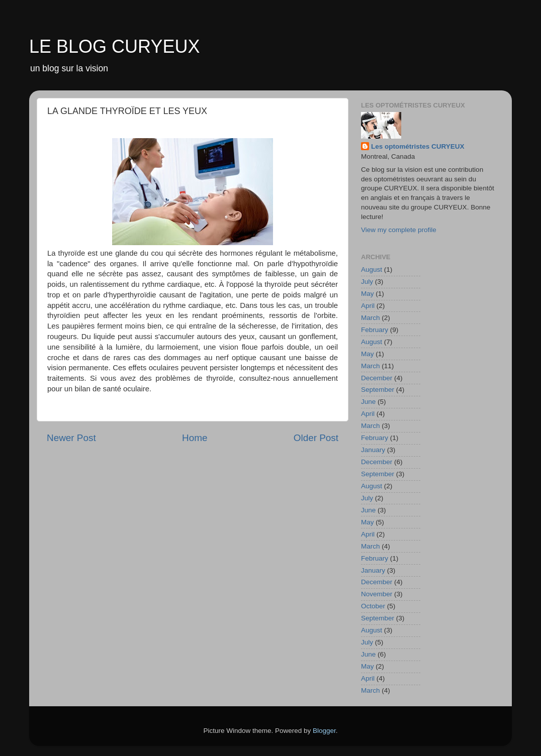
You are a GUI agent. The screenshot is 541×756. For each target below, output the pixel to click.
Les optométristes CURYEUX (418, 146)
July (367, 282)
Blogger (324, 731)
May (368, 294)
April (368, 306)
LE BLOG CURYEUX (114, 46)
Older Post (316, 438)
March (371, 318)
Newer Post (71, 438)
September (378, 390)
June (368, 402)
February (375, 330)
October (373, 606)
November (377, 594)
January (373, 450)
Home (195, 438)
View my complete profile (399, 230)
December (377, 378)
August (372, 269)
